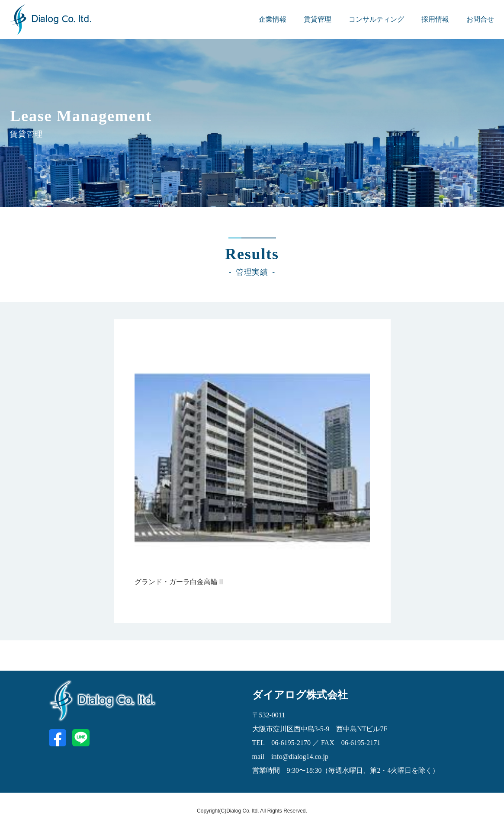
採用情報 (435, 19)
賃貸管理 (318, 19)
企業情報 (273, 19)
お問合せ (480, 19)
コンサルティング (376, 19)
